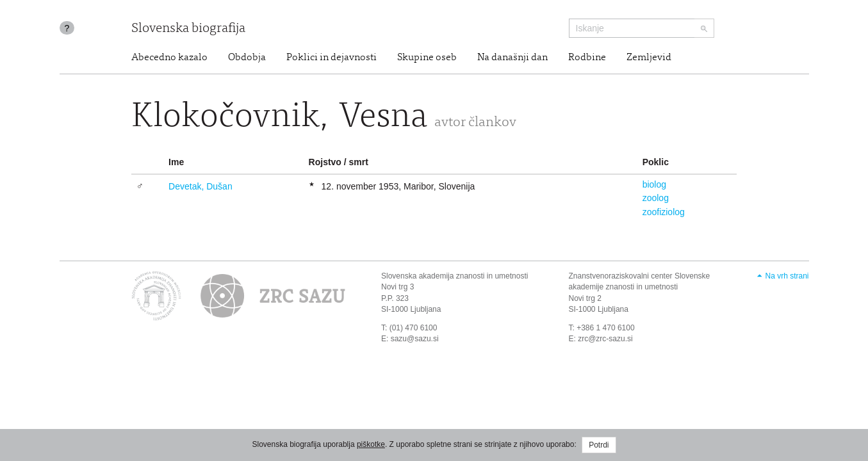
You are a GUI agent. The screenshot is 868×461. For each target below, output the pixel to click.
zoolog (656, 198)
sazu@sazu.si (415, 339)
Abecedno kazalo (169, 58)
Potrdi (599, 445)
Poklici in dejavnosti (332, 58)
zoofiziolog (664, 212)
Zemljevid (649, 58)
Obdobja (247, 58)
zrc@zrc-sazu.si (605, 339)
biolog (654, 184)
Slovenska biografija (188, 29)
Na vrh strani (787, 276)
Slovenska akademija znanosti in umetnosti (454, 276)
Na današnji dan (512, 58)
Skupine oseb (427, 58)
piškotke (371, 444)
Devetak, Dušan (201, 186)
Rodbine (587, 58)
